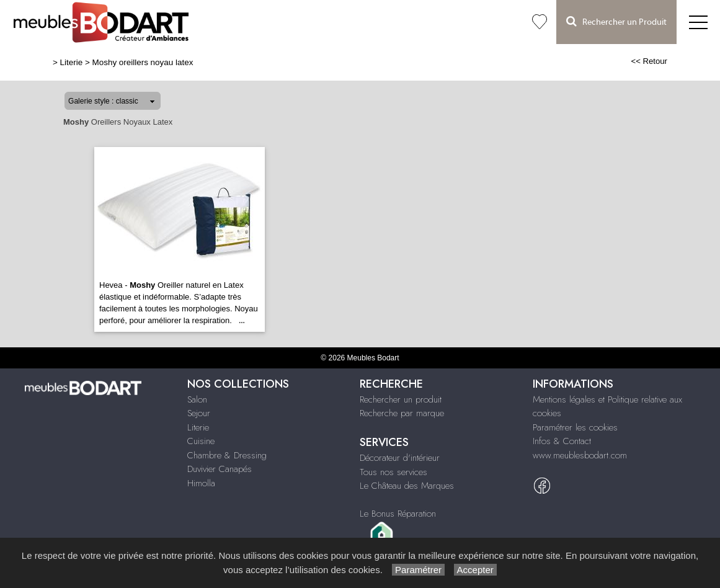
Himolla (201, 483)
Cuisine (201, 441)
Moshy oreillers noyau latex (143, 62)
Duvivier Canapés (220, 469)
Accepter (475, 570)
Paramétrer (418, 570)
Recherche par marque (402, 413)
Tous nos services (393, 472)
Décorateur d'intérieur (400, 458)
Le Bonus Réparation (398, 514)
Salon (197, 399)
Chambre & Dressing (227, 455)
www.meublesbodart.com (580, 455)
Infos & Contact (562, 441)
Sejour (199, 413)
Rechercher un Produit (616, 21)
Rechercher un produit (401, 399)
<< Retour (649, 61)
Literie (72, 62)
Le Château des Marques (407, 486)
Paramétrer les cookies (575, 427)
